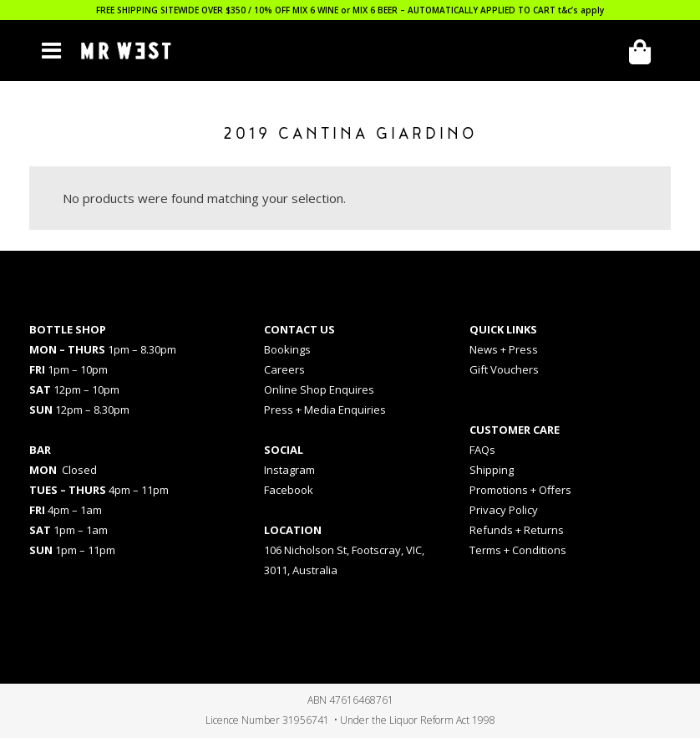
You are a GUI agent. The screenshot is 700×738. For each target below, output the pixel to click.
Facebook (289, 490)
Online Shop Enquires (319, 389)
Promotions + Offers (520, 490)
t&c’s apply (581, 10)
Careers (284, 369)
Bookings (287, 349)
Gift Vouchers (504, 369)
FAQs (482, 450)
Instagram (289, 470)
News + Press (504, 349)
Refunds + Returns (517, 530)
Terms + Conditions (518, 550)
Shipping (492, 470)
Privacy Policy (504, 510)
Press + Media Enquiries (325, 410)
